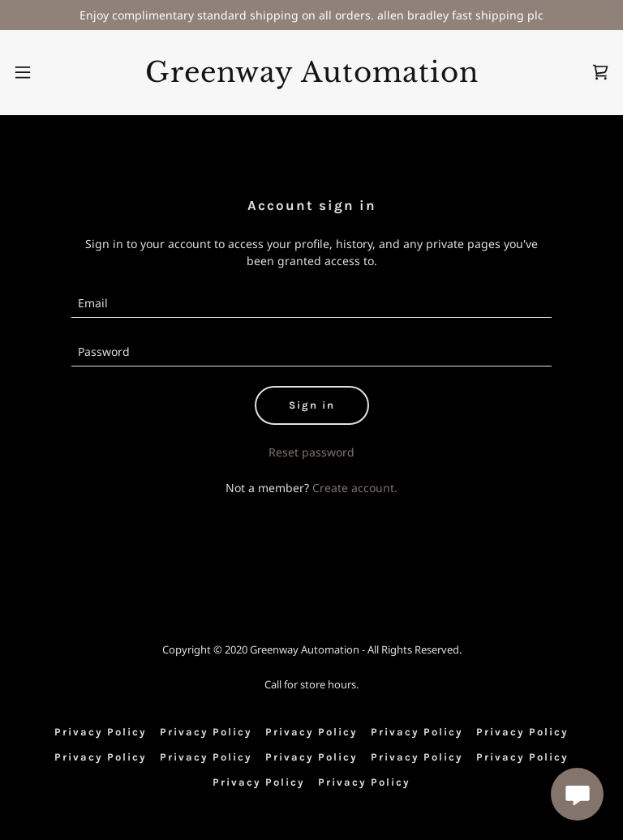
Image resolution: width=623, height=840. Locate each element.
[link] (311, 77)
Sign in (312, 405)
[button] (23, 72)
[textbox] (311, 303)
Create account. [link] (355, 488)
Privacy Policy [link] (101, 732)
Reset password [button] (311, 452)
